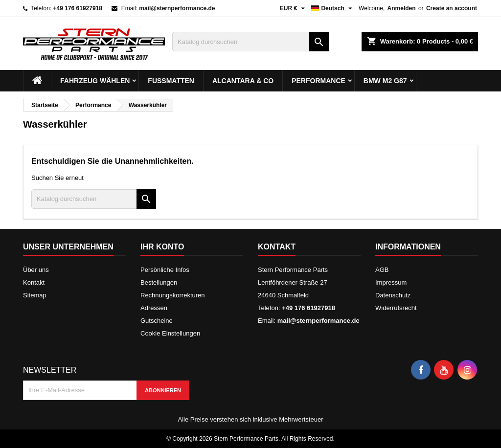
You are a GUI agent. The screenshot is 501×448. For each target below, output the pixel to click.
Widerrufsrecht (396, 308)
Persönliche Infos (165, 270)
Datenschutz (393, 295)
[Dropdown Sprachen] (333, 8)
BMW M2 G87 (385, 81)
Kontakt (34, 282)
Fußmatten (171, 81)
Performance (319, 81)
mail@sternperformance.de (177, 8)
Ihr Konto (162, 247)
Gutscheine (157, 321)
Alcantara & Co (243, 81)
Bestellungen (159, 282)
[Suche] (250, 42)
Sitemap (35, 295)
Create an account (452, 8)
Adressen (154, 308)
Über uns (36, 270)
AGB (382, 270)
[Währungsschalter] (294, 8)
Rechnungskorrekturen (173, 295)
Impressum (391, 282)
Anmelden (402, 8)
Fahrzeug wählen (95, 81)
